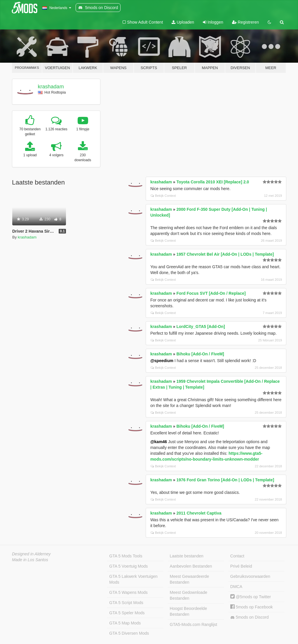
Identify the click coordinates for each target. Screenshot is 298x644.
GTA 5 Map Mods (125, 623)
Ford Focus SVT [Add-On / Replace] (211, 293)
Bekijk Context (163, 196)
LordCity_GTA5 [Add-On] (201, 327)
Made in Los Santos (30, 560)
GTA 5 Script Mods (126, 603)
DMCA (236, 587)
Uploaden (183, 22)
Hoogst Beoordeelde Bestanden (189, 611)
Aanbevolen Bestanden (191, 566)
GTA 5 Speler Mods (127, 613)
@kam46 (159, 442)
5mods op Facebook (252, 607)
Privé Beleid (241, 566)
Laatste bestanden (187, 556)
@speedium (162, 361)
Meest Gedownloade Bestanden (189, 595)
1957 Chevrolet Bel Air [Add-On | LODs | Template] (225, 254)
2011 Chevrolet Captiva (199, 513)
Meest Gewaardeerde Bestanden (190, 579)
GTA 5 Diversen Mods (129, 633)
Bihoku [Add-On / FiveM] (200, 354)
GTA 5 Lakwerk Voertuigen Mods (133, 579)
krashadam (51, 87)
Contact (237, 556)
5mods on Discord (250, 617)
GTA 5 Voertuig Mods (128, 566)
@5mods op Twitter (251, 597)
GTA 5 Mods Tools (126, 556)
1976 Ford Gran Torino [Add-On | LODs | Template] (225, 480)
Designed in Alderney (31, 554)
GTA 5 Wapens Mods (128, 592)
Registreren (245, 22)
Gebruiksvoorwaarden (250, 576)
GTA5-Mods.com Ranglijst (194, 624)
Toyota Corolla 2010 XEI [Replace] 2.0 (213, 182)
